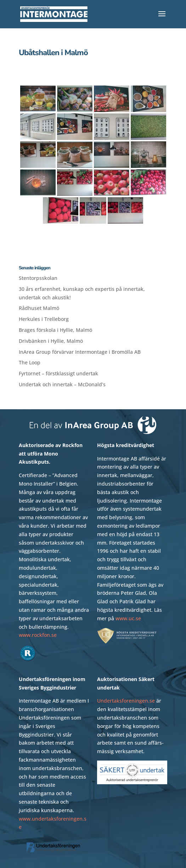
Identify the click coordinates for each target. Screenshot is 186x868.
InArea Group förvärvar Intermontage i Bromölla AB (80, 352)
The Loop (30, 362)
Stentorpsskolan (38, 278)
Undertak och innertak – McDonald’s (62, 384)
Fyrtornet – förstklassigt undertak (58, 373)
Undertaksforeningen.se (126, 701)
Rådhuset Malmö (39, 308)
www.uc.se (128, 618)
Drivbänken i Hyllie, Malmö (51, 341)
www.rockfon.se (38, 635)
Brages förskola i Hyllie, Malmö (55, 330)
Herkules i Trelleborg (44, 319)
